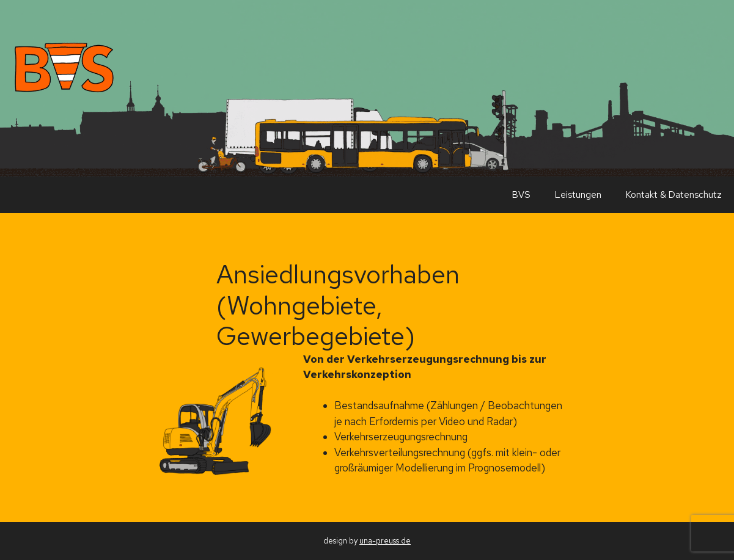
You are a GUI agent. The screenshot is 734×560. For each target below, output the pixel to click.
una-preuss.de (385, 541)
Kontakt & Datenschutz (674, 195)
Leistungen (578, 195)
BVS (521, 195)
